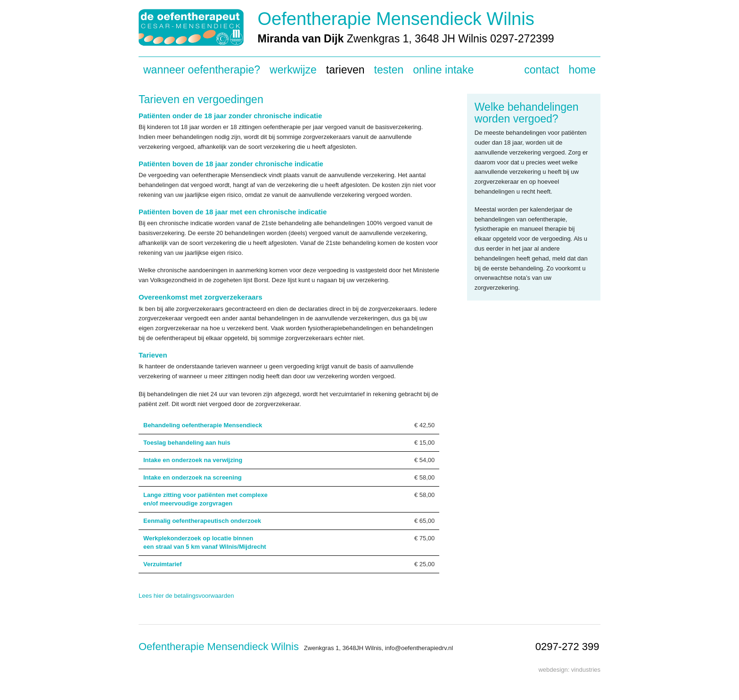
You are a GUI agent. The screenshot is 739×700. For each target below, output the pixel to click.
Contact (542, 70)
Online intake (443, 70)
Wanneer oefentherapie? (202, 70)
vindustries (586, 670)
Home (582, 70)
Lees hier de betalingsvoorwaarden (186, 596)
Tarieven (345, 70)
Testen (389, 70)
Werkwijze (293, 70)
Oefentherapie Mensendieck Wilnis (396, 19)
